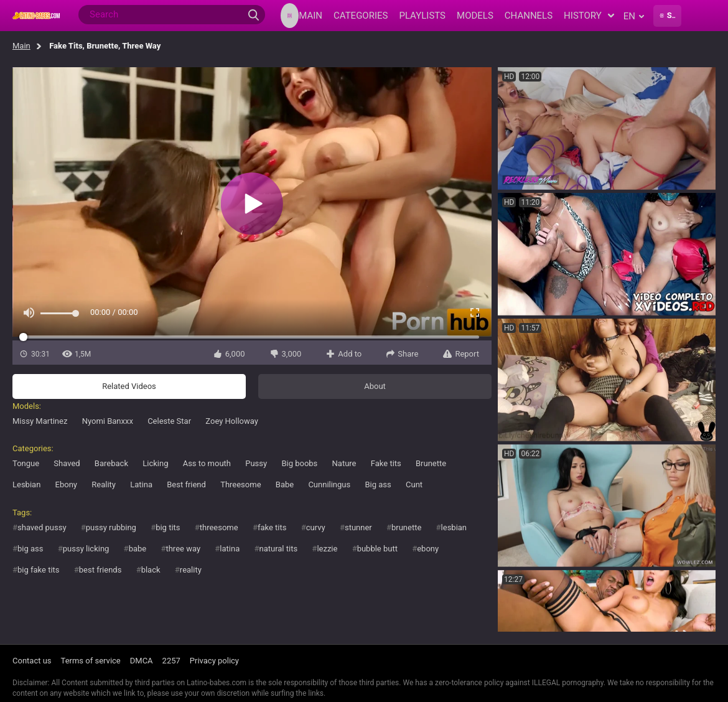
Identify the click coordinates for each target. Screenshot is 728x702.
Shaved (67, 463)
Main (21, 46)
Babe (285, 484)
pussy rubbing (111, 527)
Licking (155, 463)
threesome (219, 527)
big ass (30, 549)
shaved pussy (42, 527)
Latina (141, 484)
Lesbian (26, 484)
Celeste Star (169, 421)
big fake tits (39, 570)
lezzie (327, 549)
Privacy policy (214, 661)
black (151, 570)
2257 (171, 661)
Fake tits (386, 463)
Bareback (111, 463)
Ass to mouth (207, 463)
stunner (358, 527)
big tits (168, 527)
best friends (100, 570)
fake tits (272, 527)
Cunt (414, 484)
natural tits (278, 549)
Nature (344, 463)
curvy (316, 527)
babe (138, 549)
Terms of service (91, 661)
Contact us (32, 661)
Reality (104, 484)
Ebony (66, 484)
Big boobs (299, 463)
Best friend (186, 484)
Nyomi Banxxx (108, 421)
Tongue (26, 463)
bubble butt (377, 549)
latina (230, 549)
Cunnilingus (329, 484)
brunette (406, 527)
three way (183, 549)
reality (191, 570)
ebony (428, 549)
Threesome (240, 484)
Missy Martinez (40, 421)
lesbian (454, 527)
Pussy (256, 463)
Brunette (431, 463)
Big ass (378, 484)
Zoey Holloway (232, 421)
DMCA (142, 661)
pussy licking (86, 549)
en (634, 16)
